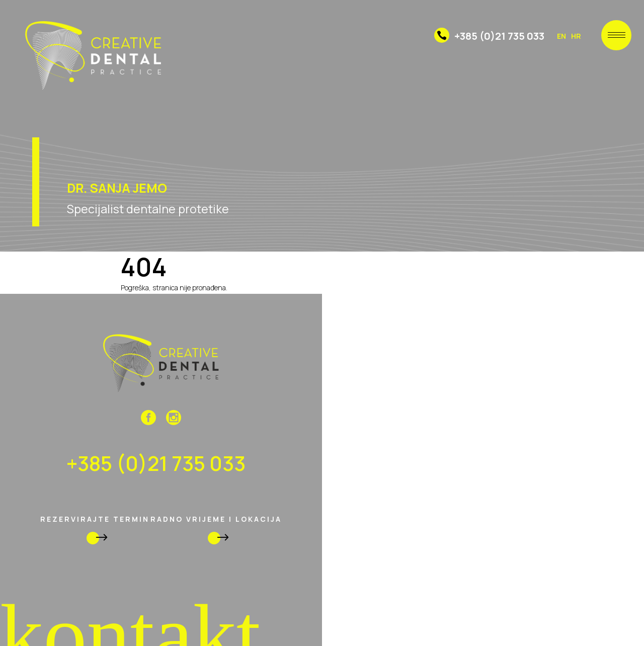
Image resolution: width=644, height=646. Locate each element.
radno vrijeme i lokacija (216, 530)
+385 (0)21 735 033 (489, 36)
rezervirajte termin (95, 530)
